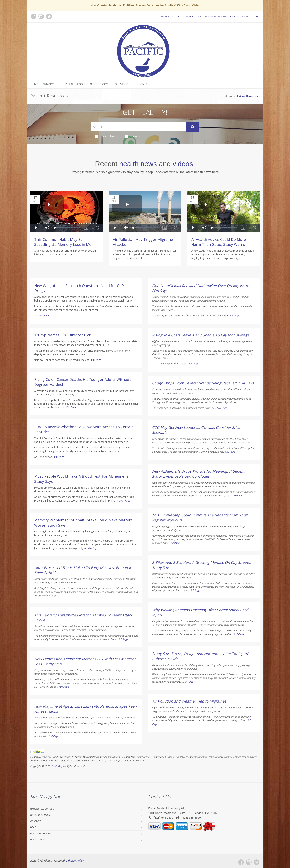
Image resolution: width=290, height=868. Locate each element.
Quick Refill (194, 17)
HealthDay (56, 766)
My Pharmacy (44, 84)
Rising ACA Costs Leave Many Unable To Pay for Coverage (201, 335)
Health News (106, 136)
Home (229, 96)
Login (255, 17)
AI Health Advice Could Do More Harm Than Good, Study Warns (219, 242)
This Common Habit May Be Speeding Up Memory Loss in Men (64, 242)
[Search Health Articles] (138, 127)
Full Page (45, 316)
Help (180, 17)
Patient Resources (78, 84)
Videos (133, 136)
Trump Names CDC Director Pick (63, 335)
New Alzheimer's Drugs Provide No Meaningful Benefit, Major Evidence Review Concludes (199, 474)
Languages (166, 17)
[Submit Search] (193, 127)
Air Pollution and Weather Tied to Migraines (189, 701)
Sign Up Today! (239, 17)
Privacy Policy (39, 840)
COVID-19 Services (115, 84)
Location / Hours (216, 17)
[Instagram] (249, 862)
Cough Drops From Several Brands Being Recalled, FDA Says (203, 383)
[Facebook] (241, 862)
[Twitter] (256, 862)
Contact (145, 84)
